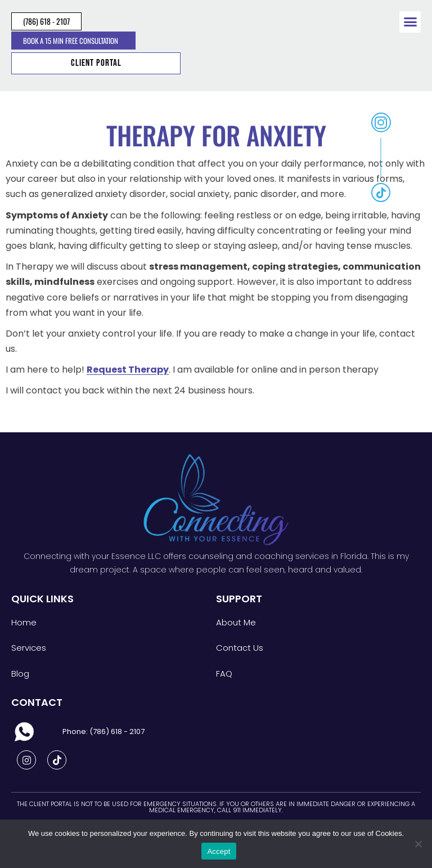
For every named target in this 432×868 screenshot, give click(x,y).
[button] (410, 22)
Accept (219, 851)
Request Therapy (128, 370)
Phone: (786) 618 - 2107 (103, 731)
